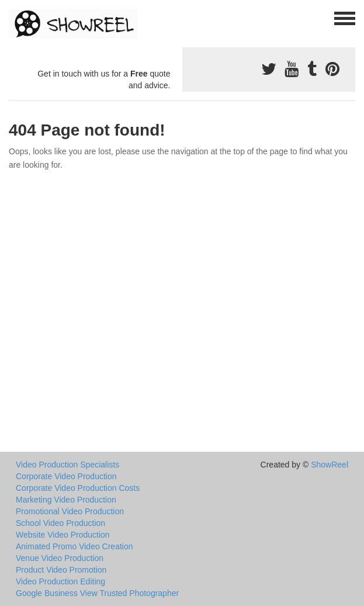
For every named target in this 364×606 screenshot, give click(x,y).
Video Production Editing (60, 581)
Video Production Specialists (67, 465)
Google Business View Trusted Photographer (97, 593)
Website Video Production (63, 535)
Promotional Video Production (70, 511)
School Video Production (60, 523)
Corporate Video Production (66, 476)
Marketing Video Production (66, 500)
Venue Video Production (60, 558)
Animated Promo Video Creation (74, 546)
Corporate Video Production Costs (78, 488)
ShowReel (330, 465)
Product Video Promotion (61, 570)
